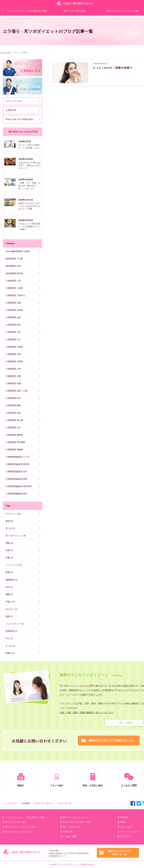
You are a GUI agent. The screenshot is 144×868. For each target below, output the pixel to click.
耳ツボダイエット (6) (16, 536)
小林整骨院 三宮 (13, 281)
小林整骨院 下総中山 (15, 295)
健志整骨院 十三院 (14, 259)
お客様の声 (11, 110)
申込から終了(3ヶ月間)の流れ (20, 119)
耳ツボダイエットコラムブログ (22, 132)
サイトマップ (65, 803)
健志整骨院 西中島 (14, 273)
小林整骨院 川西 (13, 376)
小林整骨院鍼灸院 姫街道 (18, 464)
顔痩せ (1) (10, 653)
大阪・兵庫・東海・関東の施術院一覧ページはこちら (87, 713)
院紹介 (21, 780)
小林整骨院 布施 (13, 383)
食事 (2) (9, 572)
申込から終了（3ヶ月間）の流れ (77, 822)
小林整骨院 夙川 (13, 325)
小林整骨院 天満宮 (14, 347)
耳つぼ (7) (10, 528)
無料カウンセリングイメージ (75, 817)
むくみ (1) (10, 646)
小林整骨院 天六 (13, 339)
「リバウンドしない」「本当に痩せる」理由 (25, 817)
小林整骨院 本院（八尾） (18, 391)
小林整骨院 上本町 (14, 288)
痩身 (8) (9, 521)
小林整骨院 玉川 (13, 428)
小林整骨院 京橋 (13, 303)
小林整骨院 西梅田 (14, 449)
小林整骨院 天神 (13, 354)
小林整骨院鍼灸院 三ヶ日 (18, 457)
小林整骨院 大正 (13, 332)
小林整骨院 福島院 (14, 435)
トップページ (5, 52)
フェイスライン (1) (15, 624)
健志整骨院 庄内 (13, 266)
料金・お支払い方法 (71, 827)
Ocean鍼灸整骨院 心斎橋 (18, 251)
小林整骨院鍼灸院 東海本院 (19, 486)
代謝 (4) (9, 550)
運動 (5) (9, 543)
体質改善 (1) (11, 631)
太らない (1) (11, 609)
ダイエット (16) (13, 514)
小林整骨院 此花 (13, 413)
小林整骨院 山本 (13, 369)
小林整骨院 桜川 (13, 398)
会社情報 (26, 803)
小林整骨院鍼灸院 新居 (16, 479)
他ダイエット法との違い (16, 822)
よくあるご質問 (69, 836)
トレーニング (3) (14, 565)
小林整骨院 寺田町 (14, 361)
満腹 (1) (9, 594)
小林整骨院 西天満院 (15, 442)
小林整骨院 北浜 (13, 317)
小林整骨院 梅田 (13, 405)
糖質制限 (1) (11, 580)
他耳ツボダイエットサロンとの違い (21, 827)
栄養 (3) (9, 558)
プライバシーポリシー (44, 803)
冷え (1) (9, 638)
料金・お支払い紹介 (93, 780)
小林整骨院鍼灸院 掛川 (16, 471)
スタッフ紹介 (57, 780)
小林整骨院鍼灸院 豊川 (16, 494)
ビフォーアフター (14, 101)
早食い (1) (10, 602)
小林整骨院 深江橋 (14, 420)
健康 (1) (9, 616)
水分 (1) (9, 587)
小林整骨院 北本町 (14, 310)
